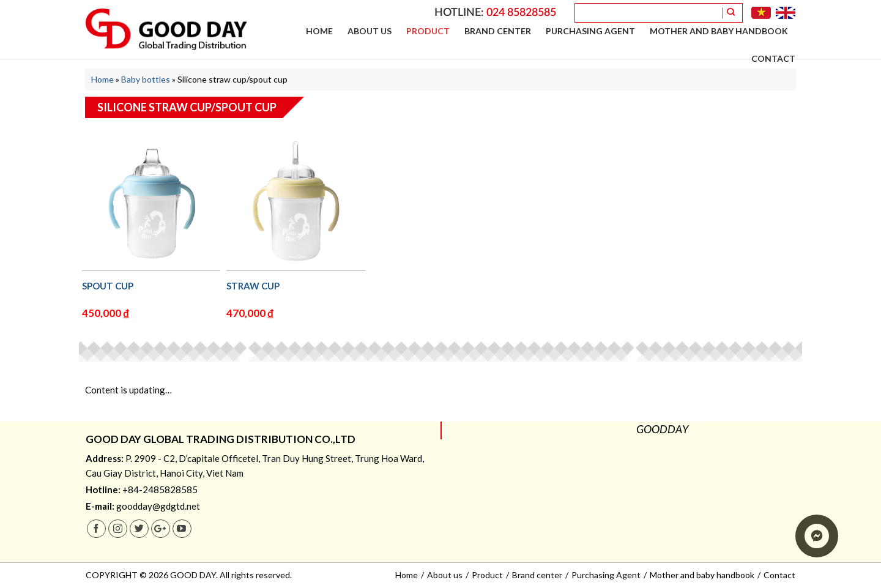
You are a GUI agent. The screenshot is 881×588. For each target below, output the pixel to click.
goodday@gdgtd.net (158, 506)
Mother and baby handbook (719, 31)
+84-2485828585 (160, 489)
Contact (773, 58)
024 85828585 (521, 13)
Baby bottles (146, 79)
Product (428, 31)
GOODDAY (662, 430)
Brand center (498, 31)
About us (370, 31)
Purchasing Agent (590, 31)
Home (319, 31)
